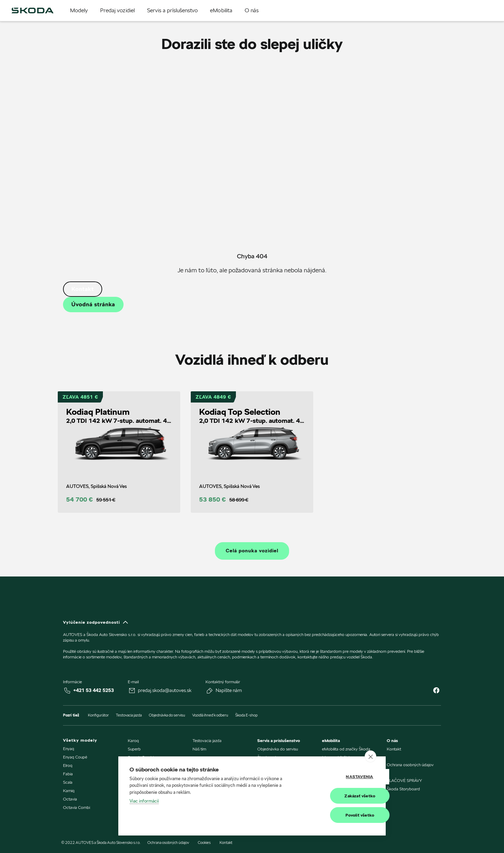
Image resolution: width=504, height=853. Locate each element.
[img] (33, 11)
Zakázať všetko (340, 796)
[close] (370, 757)
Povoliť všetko (340, 815)
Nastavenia (339, 777)
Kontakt (83, 289)
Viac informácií (144, 802)
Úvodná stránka (93, 304)
